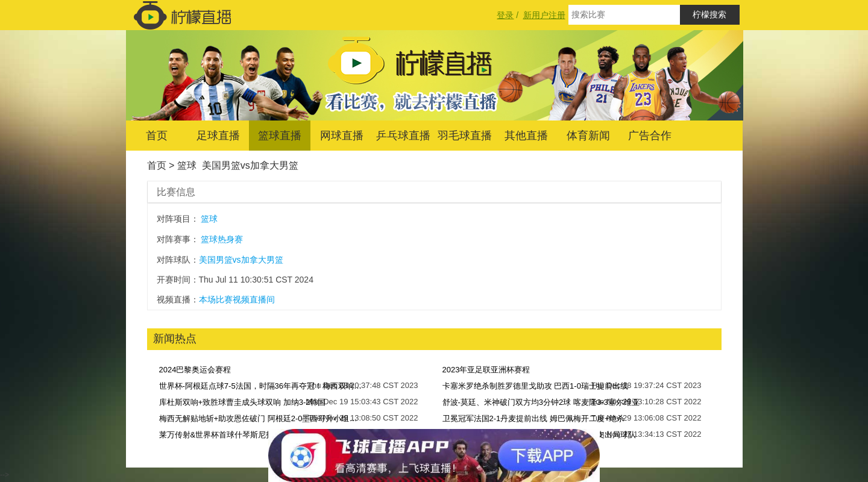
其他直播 (526, 136)
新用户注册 (544, 15)
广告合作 (650, 136)
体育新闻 (588, 136)
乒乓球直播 (403, 136)
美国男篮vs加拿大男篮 (250, 165)
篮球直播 (280, 136)
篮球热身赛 (222, 239)
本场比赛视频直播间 (237, 299)
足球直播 (218, 136)
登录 (505, 15)
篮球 (187, 165)
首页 (157, 136)
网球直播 (342, 136)
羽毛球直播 (465, 136)
